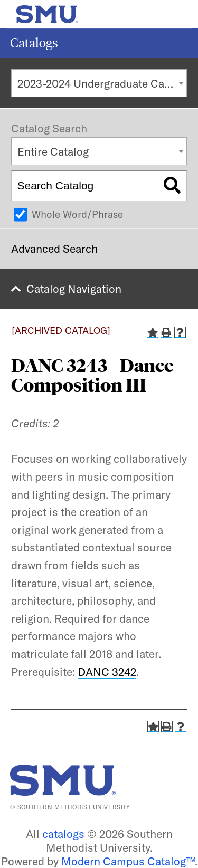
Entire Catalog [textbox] (53, 151)
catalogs (63, 834)
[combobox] (99, 83)
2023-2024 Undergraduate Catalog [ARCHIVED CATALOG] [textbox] (102, 83)
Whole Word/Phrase (77, 214)
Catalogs (34, 43)
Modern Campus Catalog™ (128, 861)
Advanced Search (54, 249)
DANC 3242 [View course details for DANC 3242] (107, 672)
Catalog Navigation (74, 289)
